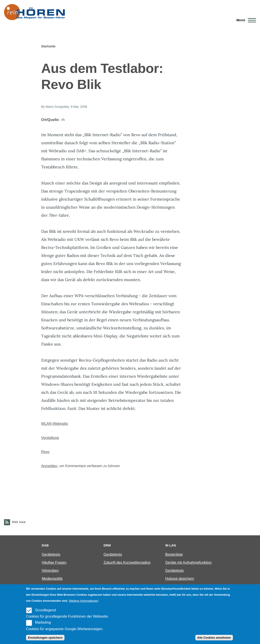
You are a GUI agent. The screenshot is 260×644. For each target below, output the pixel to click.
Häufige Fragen (54, 562)
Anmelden (49, 466)
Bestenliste (174, 554)
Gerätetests (51, 554)
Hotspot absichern (180, 579)
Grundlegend (46, 610)
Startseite (48, 46)
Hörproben (50, 571)
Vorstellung (50, 438)
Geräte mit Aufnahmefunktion (188, 562)
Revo (45, 452)
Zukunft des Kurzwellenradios (127, 562)
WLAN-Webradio (55, 424)
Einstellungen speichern (45, 638)
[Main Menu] (245, 20)
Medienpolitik (52, 579)
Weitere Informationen (84, 601)
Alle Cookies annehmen (214, 638)
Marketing (43, 622)
